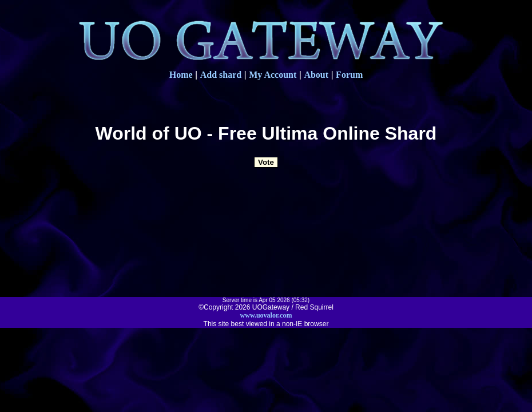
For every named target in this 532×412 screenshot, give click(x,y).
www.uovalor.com (266, 315)
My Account (273, 75)
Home (181, 75)
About (316, 75)
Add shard (221, 75)
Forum (349, 75)
